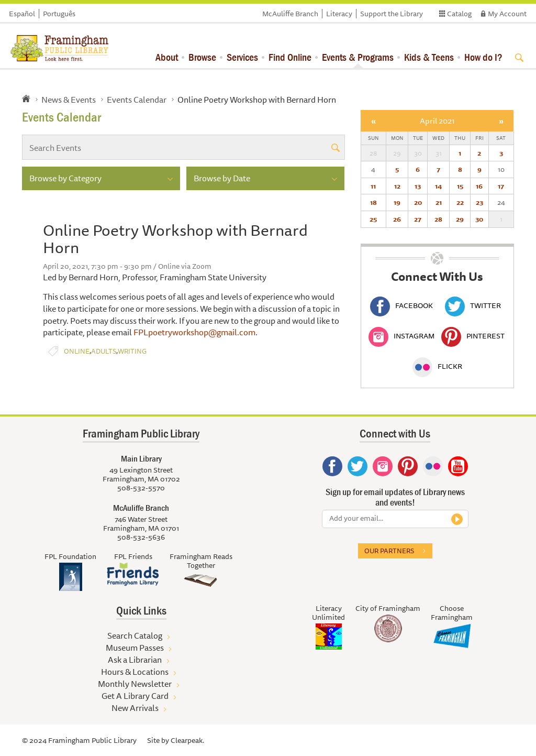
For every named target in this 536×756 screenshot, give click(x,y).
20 (418, 202)
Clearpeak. (187, 740)
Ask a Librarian (135, 660)
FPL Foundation (70, 556)
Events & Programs (358, 57)
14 (438, 186)
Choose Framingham (452, 613)
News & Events (69, 100)
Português (59, 14)
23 (479, 202)
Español (22, 14)
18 (373, 202)
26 (397, 219)
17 (501, 186)
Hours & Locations (135, 672)
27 (418, 219)
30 (479, 219)
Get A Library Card (135, 696)
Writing (132, 351)
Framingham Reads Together (201, 561)
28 (438, 219)
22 (460, 202)
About (167, 57)
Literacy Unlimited (328, 613)
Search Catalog (135, 636)
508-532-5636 (141, 537)
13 (418, 186)
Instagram (401, 336)
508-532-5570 (141, 488)
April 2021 (437, 121)
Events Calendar (137, 100)
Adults (104, 351)
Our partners (389, 551)
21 (439, 202)
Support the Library (392, 14)
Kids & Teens (429, 57)
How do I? (483, 57)
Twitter (473, 305)
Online (77, 351)
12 (397, 186)
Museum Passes (135, 648)
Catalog (459, 14)
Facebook (401, 305)
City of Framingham (388, 608)
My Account (507, 14)
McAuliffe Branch (290, 14)
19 (397, 202)
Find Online (290, 57)
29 (460, 219)
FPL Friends (133, 556)
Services (242, 57)
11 (373, 186)
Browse (202, 57)
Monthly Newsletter (135, 684)
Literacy (339, 14)
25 (373, 219)
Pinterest (473, 336)
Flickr (437, 366)
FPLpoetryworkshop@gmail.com (194, 332)
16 (479, 186)
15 (460, 186)
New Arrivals (135, 708)
